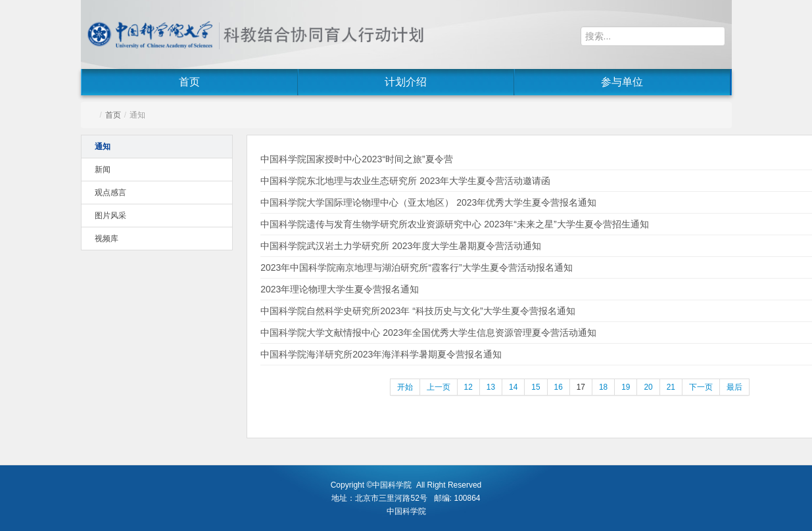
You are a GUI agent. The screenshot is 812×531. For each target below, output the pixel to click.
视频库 (107, 239)
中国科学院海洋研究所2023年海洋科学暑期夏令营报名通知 (381, 354)
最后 (734, 387)
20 (648, 387)
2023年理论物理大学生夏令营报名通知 (340, 289)
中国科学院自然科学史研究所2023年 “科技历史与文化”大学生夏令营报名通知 (418, 311)
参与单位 (622, 82)
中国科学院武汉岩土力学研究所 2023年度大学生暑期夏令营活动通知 (401, 246)
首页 (189, 82)
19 (626, 387)
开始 (405, 387)
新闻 (103, 170)
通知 (103, 147)
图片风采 (110, 216)
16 (559, 387)
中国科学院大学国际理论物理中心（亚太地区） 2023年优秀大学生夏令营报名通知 (428, 202)
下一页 (701, 387)
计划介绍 (406, 82)
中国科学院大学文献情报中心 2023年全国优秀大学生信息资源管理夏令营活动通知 (428, 333)
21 (671, 387)
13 (491, 387)
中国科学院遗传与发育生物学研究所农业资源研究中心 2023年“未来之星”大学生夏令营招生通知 (454, 224)
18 (603, 387)
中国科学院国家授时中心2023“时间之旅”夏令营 (356, 159)
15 (536, 387)
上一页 (439, 387)
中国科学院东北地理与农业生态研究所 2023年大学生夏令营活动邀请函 (405, 181)
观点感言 (110, 193)
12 (468, 387)
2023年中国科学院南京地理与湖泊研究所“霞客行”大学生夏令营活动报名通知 (416, 267)
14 (513, 387)
